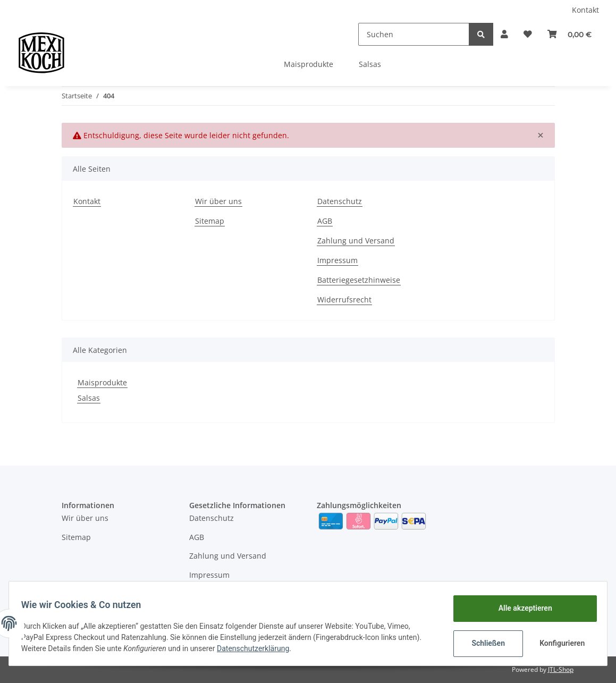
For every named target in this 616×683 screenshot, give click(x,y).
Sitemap (210, 221)
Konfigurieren (558, 643)
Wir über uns (218, 201)
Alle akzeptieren (520, 608)
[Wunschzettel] (514, 34)
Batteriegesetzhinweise (359, 280)
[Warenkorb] (565, 34)
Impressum (337, 260)
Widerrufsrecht (344, 300)
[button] (482, 34)
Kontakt (585, 10)
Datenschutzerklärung (258, 648)
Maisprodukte (102, 382)
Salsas (89, 398)
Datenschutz (340, 201)
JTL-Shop (561, 669)
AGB (325, 221)
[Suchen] (386, 34)
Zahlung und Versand (356, 241)
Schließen (483, 643)
